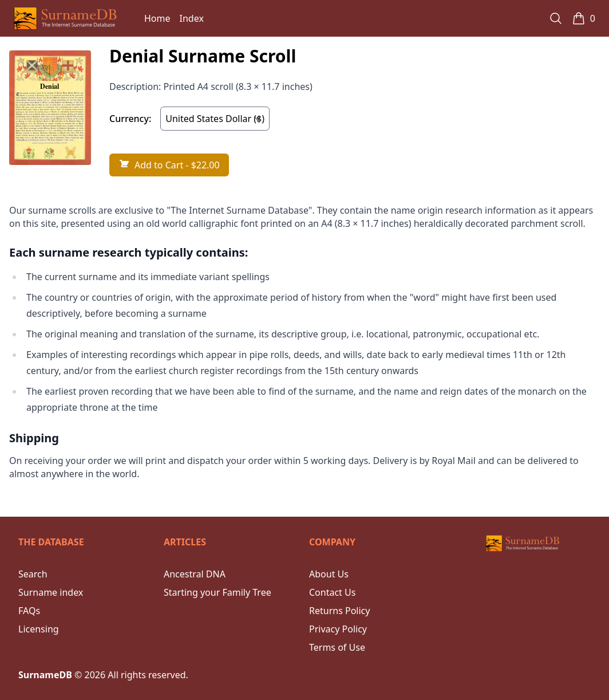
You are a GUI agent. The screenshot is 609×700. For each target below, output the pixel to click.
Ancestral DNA (195, 574)
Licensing (39, 629)
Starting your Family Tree (217, 592)
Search (33, 574)
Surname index (51, 592)
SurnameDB (45, 675)
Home (157, 18)
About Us (329, 574)
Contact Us (332, 592)
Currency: (130, 119)
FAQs (29, 611)
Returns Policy (339, 611)
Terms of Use (337, 647)
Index (192, 18)
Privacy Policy (338, 629)
